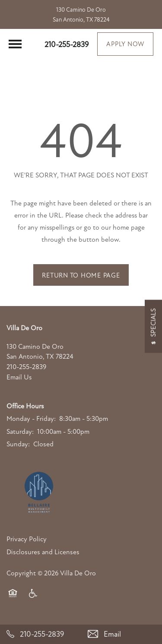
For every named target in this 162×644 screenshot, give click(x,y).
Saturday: (20, 432)
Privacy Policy (27, 539)
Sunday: (18, 444)
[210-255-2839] (41, 634)
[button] (125, 44)
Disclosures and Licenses (43, 552)
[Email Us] (122, 634)
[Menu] (15, 44)
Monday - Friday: (31, 419)
